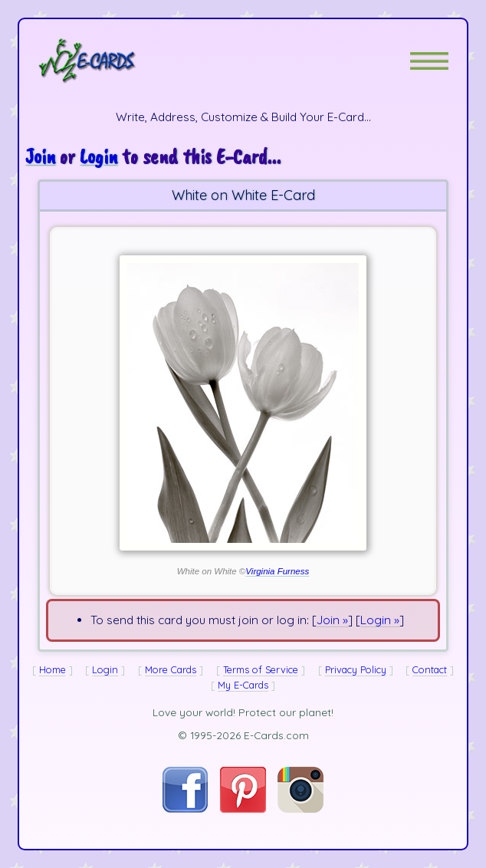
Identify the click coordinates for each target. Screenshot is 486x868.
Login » (380, 620)
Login (99, 156)
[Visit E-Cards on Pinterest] (243, 809)
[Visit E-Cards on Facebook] (185, 809)
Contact (430, 669)
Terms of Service (261, 669)
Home (53, 669)
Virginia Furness (277, 571)
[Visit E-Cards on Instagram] (300, 809)
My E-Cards (243, 685)
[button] (429, 61)
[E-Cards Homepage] (114, 61)
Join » (332, 620)
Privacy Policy (356, 669)
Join (40, 156)
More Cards (171, 669)
